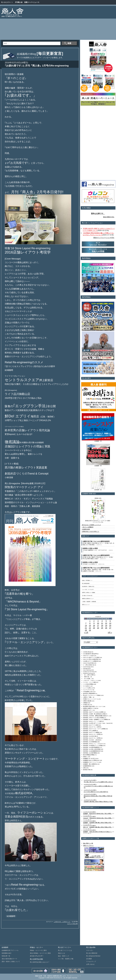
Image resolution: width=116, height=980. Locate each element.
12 (106, 623)
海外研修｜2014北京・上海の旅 (91, 740)
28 (86, 630)
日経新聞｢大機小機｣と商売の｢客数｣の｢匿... (101, 823)
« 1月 (86, 632)
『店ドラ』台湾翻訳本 (88, 527)
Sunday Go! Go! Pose (89, 672)
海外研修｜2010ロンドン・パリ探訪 (93, 721)
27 (110, 628)
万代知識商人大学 (88, 692)
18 (102, 626)
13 (110, 623)
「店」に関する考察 (88, 675)
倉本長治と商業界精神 (89, 693)
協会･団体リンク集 (88, 843)
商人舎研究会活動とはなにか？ (40, 962)
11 (102, 623)
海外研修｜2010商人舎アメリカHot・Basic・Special (97, 723)
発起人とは (61, 953)
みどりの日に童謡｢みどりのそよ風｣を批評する (96, 792)
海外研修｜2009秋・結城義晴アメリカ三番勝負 (95, 719)
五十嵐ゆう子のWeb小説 (87, 596)
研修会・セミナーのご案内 (38, 950)
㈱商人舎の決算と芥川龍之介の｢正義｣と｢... (101, 832)
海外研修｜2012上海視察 (90, 731)
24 (98, 628)
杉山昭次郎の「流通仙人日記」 (89, 587)
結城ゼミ (85, 757)
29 (90, 630)
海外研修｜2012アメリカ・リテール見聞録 (94, 729)
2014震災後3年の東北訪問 (90, 654)
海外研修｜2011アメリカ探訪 (91, 725)
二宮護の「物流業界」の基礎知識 (89, 602)
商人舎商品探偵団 (86, 583)
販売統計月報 (87, 770)
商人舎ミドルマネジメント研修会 (92, 695)
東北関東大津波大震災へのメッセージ (93, 706)
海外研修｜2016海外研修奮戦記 (91, 747)
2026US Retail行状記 (89, 663)
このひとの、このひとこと (62, 922)
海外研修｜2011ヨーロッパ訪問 (91, 727)
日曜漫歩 (85, 703)
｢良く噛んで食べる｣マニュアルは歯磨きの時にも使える (98, 782)
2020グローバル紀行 (89, 656)
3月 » (110, 632)
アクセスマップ (91, 962)
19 (106, 626)
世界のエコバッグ (86, 605)
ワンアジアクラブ (88, 690)
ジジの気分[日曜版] (88, 684)
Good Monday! (87, 667)
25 (102, 628)
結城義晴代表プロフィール (10, 950)
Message (85, 668)
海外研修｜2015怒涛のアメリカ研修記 (93, 745)
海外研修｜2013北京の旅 (90, 736)
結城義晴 (85, 814)
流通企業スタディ (88, 710)
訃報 (84, 768)
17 (98, 626)
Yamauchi (86, 818)
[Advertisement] (75, 23)
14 (86, 626)
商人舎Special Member (93, 956)
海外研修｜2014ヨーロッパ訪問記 (92, 738)
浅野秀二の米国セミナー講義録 (89, 593)
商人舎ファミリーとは (65, 950)
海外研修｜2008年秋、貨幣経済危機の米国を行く (96, 716)
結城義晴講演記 (87, 766)
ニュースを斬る (87, 688)
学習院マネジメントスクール (91, 699)
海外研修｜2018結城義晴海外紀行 (92, 751)
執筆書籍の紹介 (7, 953)
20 (110, 626)
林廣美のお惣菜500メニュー (88, 599)
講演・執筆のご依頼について (11, 962)
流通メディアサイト (88, 845)
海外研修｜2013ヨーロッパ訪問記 (92, 734)
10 (98, 623)
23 (94, 628)
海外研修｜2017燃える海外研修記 (92, 749)
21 (86, 628)
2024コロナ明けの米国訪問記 (91, 659)
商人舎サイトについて (74, 976)
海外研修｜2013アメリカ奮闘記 (91, 732)
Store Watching (87, 670)
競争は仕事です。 (98, 214)
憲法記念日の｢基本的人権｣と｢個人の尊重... (101, 814)
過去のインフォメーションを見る (104, 238)
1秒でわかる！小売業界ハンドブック (91, 525)
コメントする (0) (72, 924)
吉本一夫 (85, 827)
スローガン (90, 950)
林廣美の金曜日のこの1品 (90, 708)
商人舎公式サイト (7, 2)
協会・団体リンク (64, 956)
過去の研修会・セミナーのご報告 (40, 953)
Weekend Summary (88, 673)
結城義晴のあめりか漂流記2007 (91, 760)
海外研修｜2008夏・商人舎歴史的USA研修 (94, 714)
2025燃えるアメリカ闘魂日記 (91, 661)
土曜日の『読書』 (88, 697)
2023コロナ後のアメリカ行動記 (91, 657)
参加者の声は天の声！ (37, 956)
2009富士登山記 (87, 652)
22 (90, 628)
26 (106, 628)
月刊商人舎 (19, 2)
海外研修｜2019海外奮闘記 (90, 753)
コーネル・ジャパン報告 (90, 682)
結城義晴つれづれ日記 (89, 758)
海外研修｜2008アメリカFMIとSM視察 (93, 712)
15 (90, 626)
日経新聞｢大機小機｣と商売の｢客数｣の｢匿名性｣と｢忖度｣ (98, 802)
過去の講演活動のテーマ (9, 959)
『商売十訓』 (87, 677)
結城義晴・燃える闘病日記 (90, 764)
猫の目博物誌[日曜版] (89, 755)
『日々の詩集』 (87, 679)
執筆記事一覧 (6, 956)
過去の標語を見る (109, 217)
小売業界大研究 (86, 529)
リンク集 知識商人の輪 (66, 959)
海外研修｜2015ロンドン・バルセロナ (93, 744)
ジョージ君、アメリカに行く (88, 590)
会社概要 (89, 959)
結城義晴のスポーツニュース (91, 762)
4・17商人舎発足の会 (89, 665)
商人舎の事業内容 (92, 953)
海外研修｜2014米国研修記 (90, 742)
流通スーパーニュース (32, 2)
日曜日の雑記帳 (87, 701)
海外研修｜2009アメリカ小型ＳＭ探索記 (94, 718)
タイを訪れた (87, 686)
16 (94, 626)
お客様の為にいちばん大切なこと (90, 531)
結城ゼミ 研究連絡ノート (87, 580)
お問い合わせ (90, 964)
